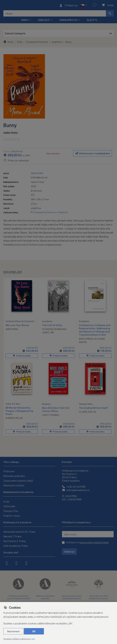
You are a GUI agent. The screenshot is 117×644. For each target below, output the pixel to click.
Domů (8, 43)
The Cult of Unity (52, 326)
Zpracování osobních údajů (18, 481)
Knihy (20, 43)
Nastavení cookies (14, 485)
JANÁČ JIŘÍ (48, 333)
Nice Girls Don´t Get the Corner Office (56, 410)
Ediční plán (9, 506)
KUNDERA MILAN (14, 419)
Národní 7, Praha (12, 536)
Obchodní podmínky (14, 476)
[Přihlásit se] (68, 6)
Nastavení (13, 631)
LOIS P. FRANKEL (51, 416)
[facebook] (7, 563)
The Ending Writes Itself (93, 409)
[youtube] (26, 563)
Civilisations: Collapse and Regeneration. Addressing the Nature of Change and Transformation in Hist (95, 331)
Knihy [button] (25, 21)
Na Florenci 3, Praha (14, 541)
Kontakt (67, 462)
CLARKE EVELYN (87, 413)
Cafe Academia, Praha (16, 546)
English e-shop (12, 516)
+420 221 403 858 (74, 487)
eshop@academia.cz (76, 490)
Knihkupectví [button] (68, 21)
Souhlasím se (87, 542)
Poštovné (9, 471)
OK (34, 631)
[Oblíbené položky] (94, 6)
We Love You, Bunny (17, 326)
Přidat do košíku (22, 357)
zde (33, 639)
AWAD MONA (11, 134)
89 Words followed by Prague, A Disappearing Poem (19, 412)
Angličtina (57, 43)
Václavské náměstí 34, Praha (19, 532)
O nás (6, 501)
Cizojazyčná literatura (37, 43)
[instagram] (17, 563)
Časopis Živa (11, 511)
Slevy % (92, 21)
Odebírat (69, 552)
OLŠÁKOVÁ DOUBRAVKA (54, 330)
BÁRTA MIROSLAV (88, 340)
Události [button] (44, 21)
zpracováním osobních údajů (94, 542)
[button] (84, 6)
